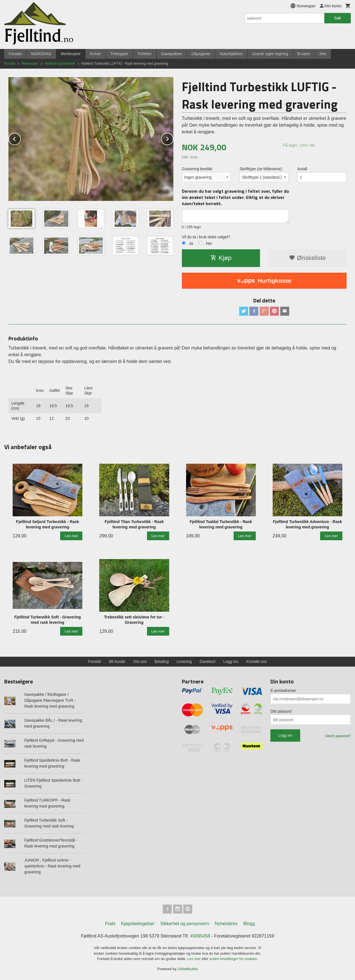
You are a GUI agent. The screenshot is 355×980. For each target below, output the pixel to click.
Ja (191, 243)
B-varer (304, 54)
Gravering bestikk (197, 169)
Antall (302, 169)
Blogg (249, 924)
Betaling (162, 661)
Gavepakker (172, 54)
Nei (209, 243)
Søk (337, 18)
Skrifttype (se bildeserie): (261, 169)
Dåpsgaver (201, 54)
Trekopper (119, 54)
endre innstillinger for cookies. (234, 959)
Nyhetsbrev (226, 924)
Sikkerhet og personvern (185, 924)
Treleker (145, 54)
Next (173, 138)
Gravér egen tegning (270, 54)
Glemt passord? (338, 736)
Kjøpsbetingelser (138, 924)
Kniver (96, 54)
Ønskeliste (307, 258)
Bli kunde (117, 661)
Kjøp (221, 258)
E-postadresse (283, 690)
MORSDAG (41, 54)
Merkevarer (71, 54)
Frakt (110, 924)
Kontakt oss (256, 661)
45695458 (200, 936)
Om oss (140, 661)
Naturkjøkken (231, 54)
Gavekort (208, 661)
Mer (323, 54)
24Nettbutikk (188, 969)
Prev (21, 138)
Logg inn (231, 661)
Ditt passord (281, 711)
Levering (184, 661)
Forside (15, 54)
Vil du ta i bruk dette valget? (206, 237)
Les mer (195, 959)
